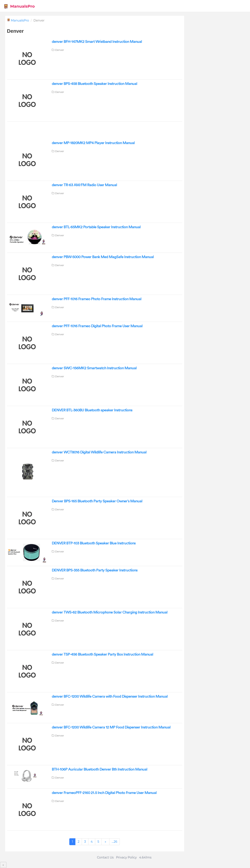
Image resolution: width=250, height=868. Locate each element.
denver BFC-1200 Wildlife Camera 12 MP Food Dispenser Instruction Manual (111, 727)
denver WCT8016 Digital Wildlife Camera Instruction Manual (99, 452)
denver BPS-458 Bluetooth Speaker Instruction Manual (94, 84)
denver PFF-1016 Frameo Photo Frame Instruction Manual (97, 299)
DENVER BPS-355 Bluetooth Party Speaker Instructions (95, 570)
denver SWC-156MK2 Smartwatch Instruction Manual (94, 368)
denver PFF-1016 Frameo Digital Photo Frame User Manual (97, 326)
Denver (60, 50)
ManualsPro (19, 6)
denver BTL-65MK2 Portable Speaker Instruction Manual (96, 227)
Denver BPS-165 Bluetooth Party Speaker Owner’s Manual (97, 501)
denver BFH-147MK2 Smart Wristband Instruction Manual (97, 42)
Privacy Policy (126, 857)
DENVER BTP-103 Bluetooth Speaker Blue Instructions (94, 543)
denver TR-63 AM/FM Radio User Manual (84, 185)
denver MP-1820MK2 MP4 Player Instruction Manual (93, 143)
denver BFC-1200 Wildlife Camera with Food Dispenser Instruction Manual (110, 696)
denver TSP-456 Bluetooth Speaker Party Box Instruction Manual (102, 654)
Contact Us (105, 857)
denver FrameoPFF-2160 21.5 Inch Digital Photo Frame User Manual (104, 793)
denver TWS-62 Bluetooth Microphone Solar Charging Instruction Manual (110, 612)
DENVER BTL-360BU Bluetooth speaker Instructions (92, 410)
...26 (115, 842)
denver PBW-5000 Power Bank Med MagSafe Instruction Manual (103, 257)
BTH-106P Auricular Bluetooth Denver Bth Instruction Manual (99, 769)
